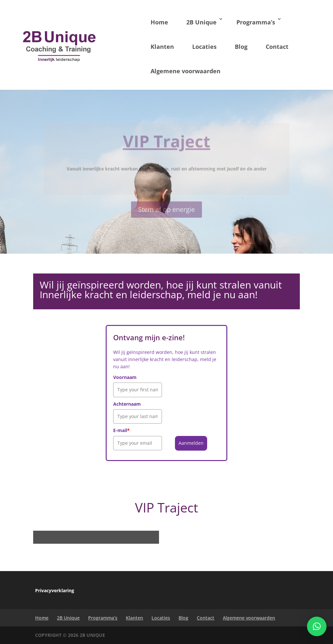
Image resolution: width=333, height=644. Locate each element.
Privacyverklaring (55, 590)
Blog (241, 47)
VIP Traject (167, 147)
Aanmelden (191, 443)
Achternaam (127, 404)
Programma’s (256, 22)
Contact (277, 47)
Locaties (204, 47)
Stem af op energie (166, 214)
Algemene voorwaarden (186, 71)
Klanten (162, 47)
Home (159, 22)
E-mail (121, 430)
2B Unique (201, 22)
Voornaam (125, 377)
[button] (317, 626)
